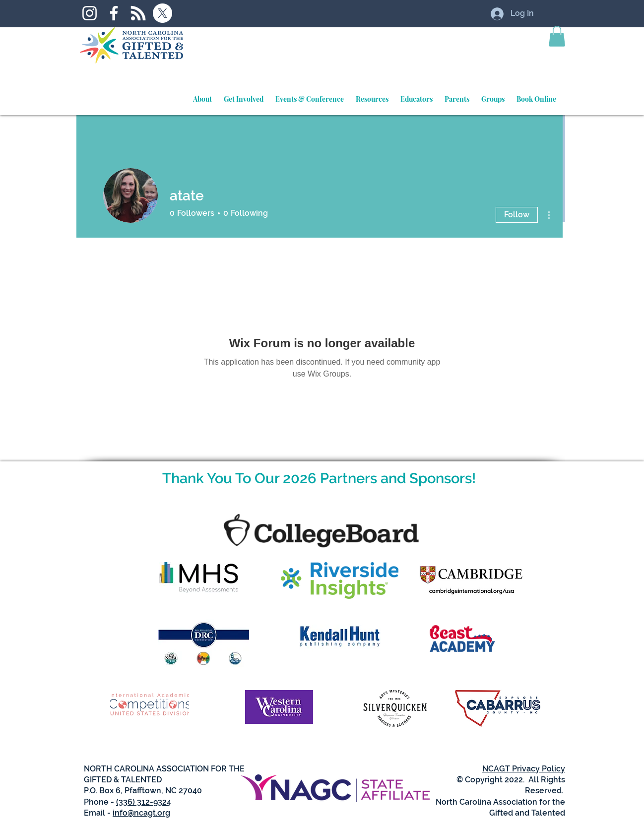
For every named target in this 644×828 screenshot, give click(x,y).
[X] (162, 13)
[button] (557, 36)
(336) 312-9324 (144, 802)
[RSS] (138, 13)
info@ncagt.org (141, 813)
